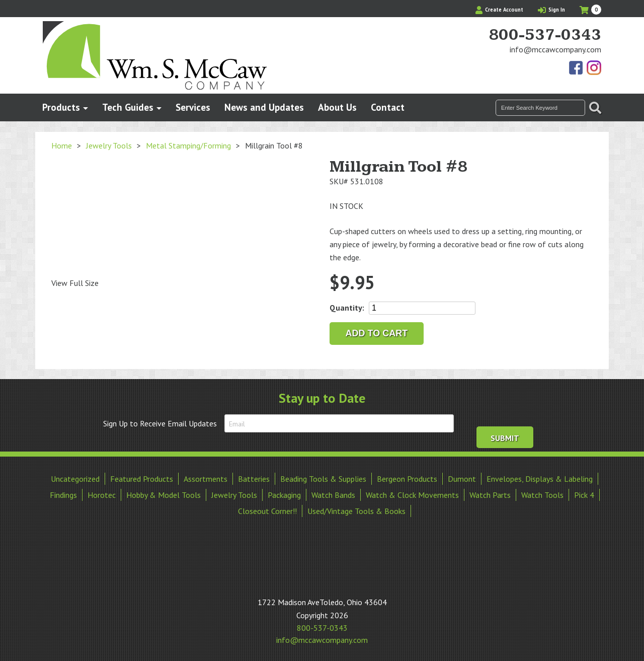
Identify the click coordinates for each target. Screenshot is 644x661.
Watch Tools (542, 494)
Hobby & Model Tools (164, 494)
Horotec (102, 494)
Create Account (499, 10)
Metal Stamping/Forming (188, 145)
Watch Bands (333, 494)
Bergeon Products (407, 478)
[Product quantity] (422, 308)
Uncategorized (75, 478)
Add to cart (377, 333)
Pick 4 (584, 494)
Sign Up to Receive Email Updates (160, 423)
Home (62, 145)
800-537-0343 (545, 35)
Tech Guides (128, 107)
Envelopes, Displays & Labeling (540, 478)
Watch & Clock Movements (412, 494)
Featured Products (142, 478)
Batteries (254, 478)
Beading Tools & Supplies (323, 478)
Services (193, 107)
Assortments (206, 478)
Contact (388, 107)
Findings (63, 494)
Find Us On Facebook (577, 68)
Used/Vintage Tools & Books (356, 510)
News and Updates (264, 107)
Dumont (462, 478)
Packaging (284, 494)
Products (61, 107)
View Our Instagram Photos (594, 68)
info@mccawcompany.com (555, 49)
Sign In (551, 10)
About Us (337, 107)
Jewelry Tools (109, 145)
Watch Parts (490, 494)
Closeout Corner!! (267, 510)
